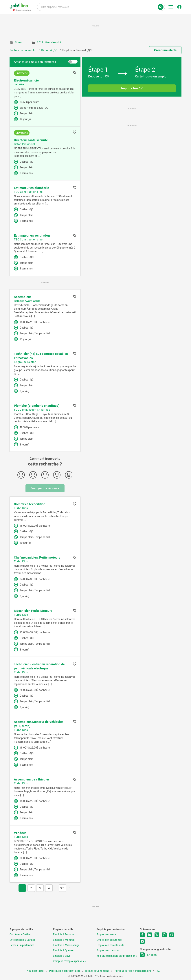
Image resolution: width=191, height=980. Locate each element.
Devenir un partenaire (22, 945)
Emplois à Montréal (64, 940)
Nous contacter (36, 971)
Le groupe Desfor (25, 362)
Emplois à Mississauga (66, 945)
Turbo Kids (21, 508)
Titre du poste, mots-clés (101, 7)
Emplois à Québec (63, 950)
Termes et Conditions (97, 971)
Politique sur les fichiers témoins (133, 971)
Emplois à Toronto (63, 934)
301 (63, 888)
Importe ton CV (132, 88)
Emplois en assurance (109, 940)
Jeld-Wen (20, 84)
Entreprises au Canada (23, 940)
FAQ (158, 971)
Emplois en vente (106, 934)
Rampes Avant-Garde (27, 301)
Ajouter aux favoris (75, 73)
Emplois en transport (108, 950)
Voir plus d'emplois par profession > (117, 956)
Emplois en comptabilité (110, 945)
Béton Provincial (24, 144)
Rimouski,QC (50, 50)
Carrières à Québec (20, 934)
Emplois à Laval (62, 956)
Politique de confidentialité (65, 971)
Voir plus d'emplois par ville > (70, 961)
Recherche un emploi (23, 50)
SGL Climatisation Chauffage (32, 410)
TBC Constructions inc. (29, 192)
